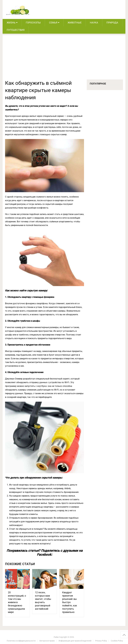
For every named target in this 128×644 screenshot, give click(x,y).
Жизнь (11, 23)
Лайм (56, 637)
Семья (53, 23)
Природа (112, 23)
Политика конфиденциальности (21, 641)
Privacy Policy (101, 641)
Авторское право (47, 641)
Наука (94, 23)
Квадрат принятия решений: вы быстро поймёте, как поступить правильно (70, 602)
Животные (75, 23)
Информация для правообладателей (75, 641)
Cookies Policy (117, 641)
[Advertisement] (64, 59)
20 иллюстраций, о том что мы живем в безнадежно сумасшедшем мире (17, 602)
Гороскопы (33, 23)
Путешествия (16, 30)
